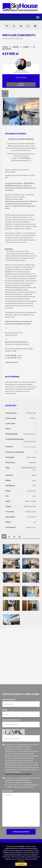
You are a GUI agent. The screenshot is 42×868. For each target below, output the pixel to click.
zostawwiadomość (21, 84)
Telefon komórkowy (12, 720)
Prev (6, 121)
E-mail (5, 710)
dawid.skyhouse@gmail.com (21, 160)
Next (36, 121)
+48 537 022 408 (21, 78)
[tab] (5, 94)
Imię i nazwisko (9, 700)
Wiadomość (8, 791)
